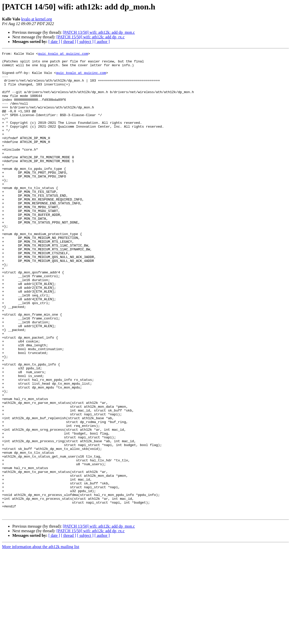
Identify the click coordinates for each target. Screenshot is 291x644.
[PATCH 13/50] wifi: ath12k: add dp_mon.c (99, 32)
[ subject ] (85, 42)
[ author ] (102, 42)
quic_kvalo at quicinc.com (63, 54)
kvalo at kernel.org (37, 19)
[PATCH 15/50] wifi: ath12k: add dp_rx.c (90, 37)
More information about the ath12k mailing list (41, 640)
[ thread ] (69, 42)
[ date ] (54, 42)
